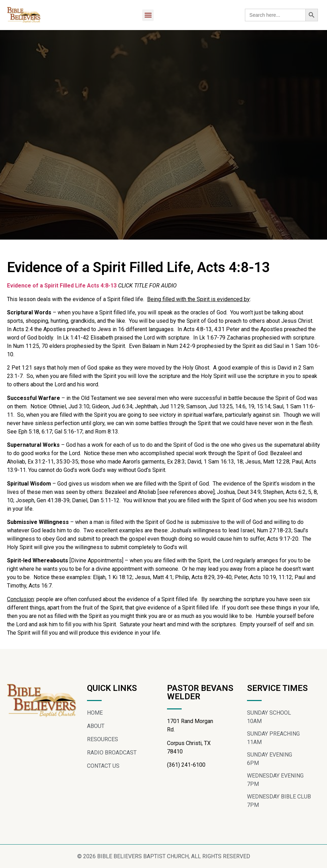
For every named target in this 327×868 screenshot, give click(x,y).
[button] (148, 15)
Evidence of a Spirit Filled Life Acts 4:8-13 (62, 286)
